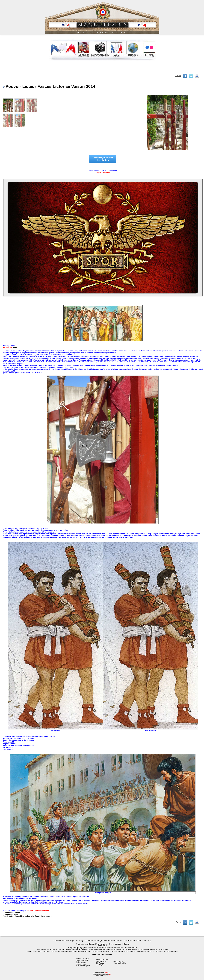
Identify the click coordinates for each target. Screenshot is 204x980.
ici (150, 941)
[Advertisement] (102, 68)
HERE (15, 348)
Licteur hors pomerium (11, 912)
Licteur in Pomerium (10, 914)
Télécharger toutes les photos (103, 159)
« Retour (178, 76)
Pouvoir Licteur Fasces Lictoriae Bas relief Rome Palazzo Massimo (27, 916)
